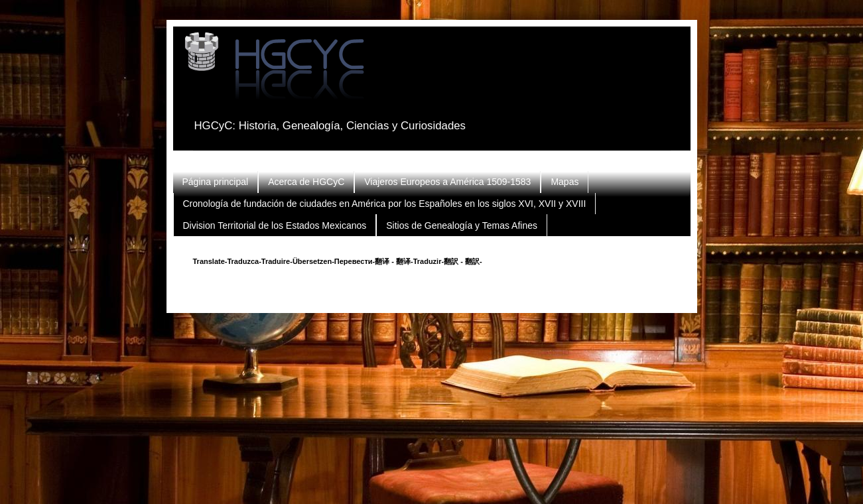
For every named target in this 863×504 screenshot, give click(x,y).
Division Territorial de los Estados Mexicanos (275, 225)
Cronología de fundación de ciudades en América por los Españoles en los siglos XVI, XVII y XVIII (385, 204)
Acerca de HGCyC (306, 182)
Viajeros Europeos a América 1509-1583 (447, 182)
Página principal (216, 182)
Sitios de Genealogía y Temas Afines (462, 225)
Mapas (564, 182)
